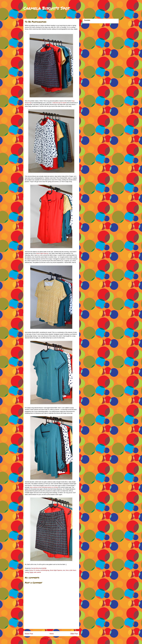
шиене (39, 572)
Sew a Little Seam (71, 570)
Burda (31, 570)
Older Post (74, 634)
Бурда (31, 572)
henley (38, 570)
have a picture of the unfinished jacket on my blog (44, 487)
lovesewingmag (45, 570)
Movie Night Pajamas (42, 253)
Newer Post (29, 634)
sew (64, 570)
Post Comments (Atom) (55, 639)
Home (52, 634)
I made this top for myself (59, 103)
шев (35, 572)
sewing (27, 572)
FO (34, 570)
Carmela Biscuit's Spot (46, 8)
